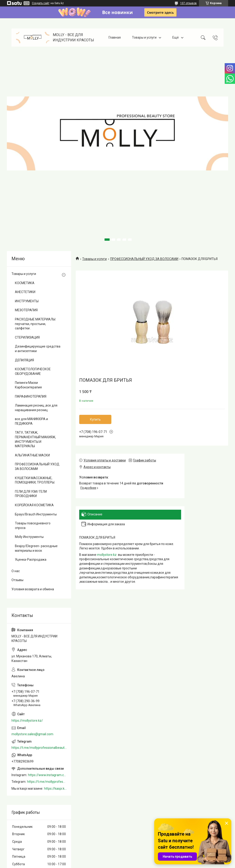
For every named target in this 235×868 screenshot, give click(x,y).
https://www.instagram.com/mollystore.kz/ (47, 775)
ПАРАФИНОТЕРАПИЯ (31, 396)
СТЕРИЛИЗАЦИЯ (27, 337)
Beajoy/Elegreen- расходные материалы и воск (36, 548)
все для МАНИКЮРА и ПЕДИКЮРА (31, 421)
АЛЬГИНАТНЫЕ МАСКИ (32, 455)
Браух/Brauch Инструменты (36, 514)
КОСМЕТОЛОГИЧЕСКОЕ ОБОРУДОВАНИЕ (33, 371)
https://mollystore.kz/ (27, 721)
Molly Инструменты (29, 537)
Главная (115, 37)
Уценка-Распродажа (31, 560)
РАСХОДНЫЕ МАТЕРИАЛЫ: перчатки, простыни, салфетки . (35, 324)
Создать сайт (41, 3)
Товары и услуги (144, 37)
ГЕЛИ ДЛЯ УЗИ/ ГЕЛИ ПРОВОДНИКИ (31, 494)
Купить (95, 419)
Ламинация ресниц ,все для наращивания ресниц (36, 408)
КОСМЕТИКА (25, 283)
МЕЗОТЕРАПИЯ (26, 310)
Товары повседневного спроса (33, 526)
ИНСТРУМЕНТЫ (27, 301)
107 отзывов (188, 3)
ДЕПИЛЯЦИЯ (24, 360)
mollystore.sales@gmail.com (32, 734)
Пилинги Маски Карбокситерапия (28, 385)
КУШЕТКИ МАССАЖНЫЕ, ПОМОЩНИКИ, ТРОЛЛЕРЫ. (35, 480)
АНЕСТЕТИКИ (25, 292)
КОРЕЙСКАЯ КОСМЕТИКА (34, 505)
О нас (16, 571)
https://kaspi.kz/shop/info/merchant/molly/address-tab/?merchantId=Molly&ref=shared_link (55, 789)
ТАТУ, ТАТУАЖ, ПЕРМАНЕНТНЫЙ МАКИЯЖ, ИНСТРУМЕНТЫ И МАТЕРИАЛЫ (35, 439)
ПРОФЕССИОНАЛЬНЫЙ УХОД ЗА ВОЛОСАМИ (144, 259)
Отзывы (17, 580)
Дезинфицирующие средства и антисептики (38, 349)
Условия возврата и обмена (33, 589)
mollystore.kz (107, 555)
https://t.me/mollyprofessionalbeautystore (39, 748)
